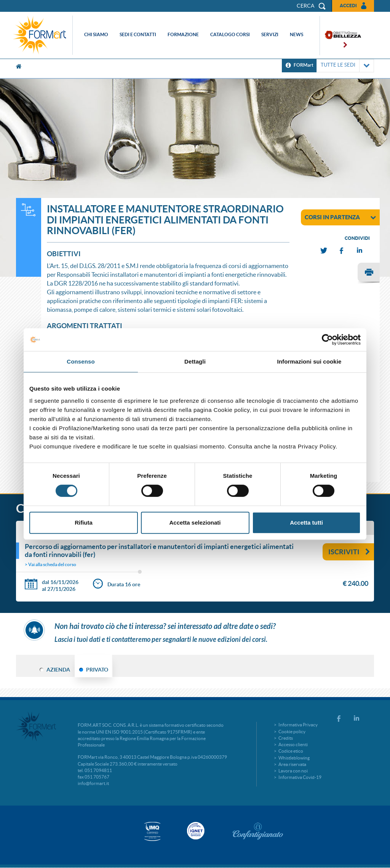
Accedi (348, 6)
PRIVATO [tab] (97, 670)
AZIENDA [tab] (58, 670)
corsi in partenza (340, 217)
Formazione (183, 34)
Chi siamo (96, 34)
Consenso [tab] (81, 361)
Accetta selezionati (195, 523)
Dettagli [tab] (195, 361)
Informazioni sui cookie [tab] (309, 361)
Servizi (270, 34)
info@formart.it (93, 783)
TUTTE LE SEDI (345, 66)
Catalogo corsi (230, 34)
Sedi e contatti (138, 34)
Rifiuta (84, 523)
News (296, 34)
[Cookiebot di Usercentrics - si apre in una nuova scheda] (327, 340)
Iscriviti (349, 552)
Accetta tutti (306, 523)
